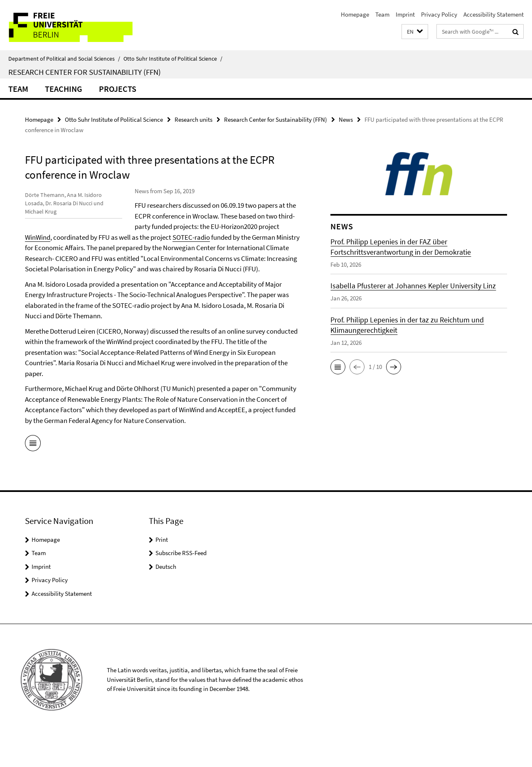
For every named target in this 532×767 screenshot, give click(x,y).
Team (382, 14)
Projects (118, 89)
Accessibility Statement (494, 14)
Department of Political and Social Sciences (64, 59)
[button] (415, 32)
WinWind (147, 237)
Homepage (355, 14)
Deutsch (166, 598)
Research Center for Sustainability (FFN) (85, 72)
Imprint (405, 14)
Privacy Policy (439, 14)
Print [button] (162, 571)
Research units (193, 119)
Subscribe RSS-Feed (181, 585)
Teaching (64, 89)
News (346, 119)
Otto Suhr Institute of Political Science (173, 59)
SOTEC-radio (153, 248)
